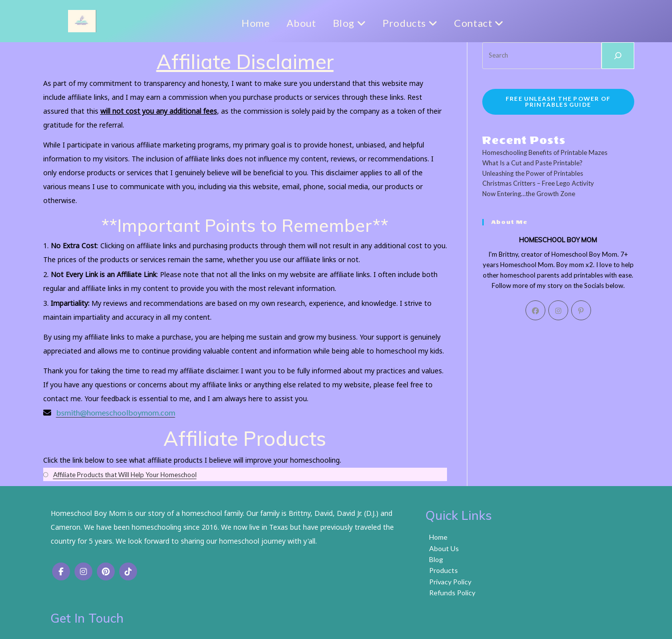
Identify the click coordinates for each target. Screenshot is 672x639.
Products (403, 23)
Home (248, 23)
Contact (471, 23)
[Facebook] (535, 310)
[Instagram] (558, 310)
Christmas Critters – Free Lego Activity (538, 183)
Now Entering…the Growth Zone (529, 194)
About (294, 23)
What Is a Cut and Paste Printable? (532, 163)
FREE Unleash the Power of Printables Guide (558, 102)
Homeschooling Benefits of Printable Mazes (545, 152)
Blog (342, 23)
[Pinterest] (581, 310)
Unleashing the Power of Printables (533, 173)
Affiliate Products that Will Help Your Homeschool (125, 475)
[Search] (618, 56)
